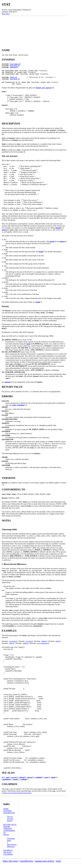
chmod (58, 233)
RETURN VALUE (10, 829)
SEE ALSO (7, 857)
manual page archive (45, 866)
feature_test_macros (44, 92)
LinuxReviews (27, 866)
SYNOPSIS (8, 816)
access (14, 782)
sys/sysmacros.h (43, 648)
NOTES (6, 839)
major (52, 246)
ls (2, 782)
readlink (38, 782)
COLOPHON (8, 859)
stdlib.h (26, 648)
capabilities (6, 784)
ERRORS (7, 831)
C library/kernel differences (12, 849)
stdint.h (44, 646)
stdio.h (12, 648)
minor (62, 246)
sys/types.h (15, 64)
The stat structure (10, 822)
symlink (23, 784)
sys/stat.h (15, 66)
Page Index (6, 14)
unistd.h (14, 68)
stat (7, 782)
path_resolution (18, 410)
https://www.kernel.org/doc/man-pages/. (18, 798)
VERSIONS (8, 833)
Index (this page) (10, 866)
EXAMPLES (8, 855)
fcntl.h (13, 81)
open (28, 349)
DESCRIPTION (9, 818)
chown (4, 235)
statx (46, 782)
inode (41, 256)
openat (7, 387)
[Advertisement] (34, 31)
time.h (58, 646)
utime (53, 782)
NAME (6, 814)
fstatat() (10, 825)
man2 (58, 866)
